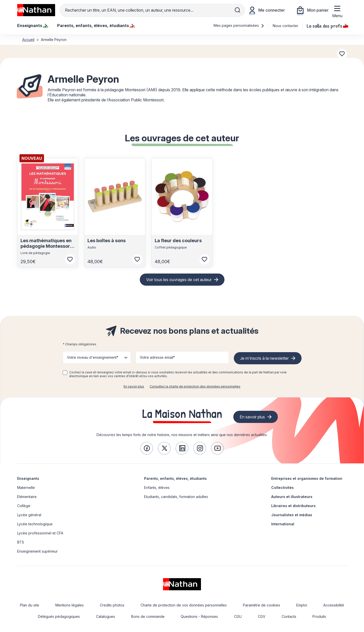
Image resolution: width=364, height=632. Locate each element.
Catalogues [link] (106, 616)
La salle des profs (327, 26)
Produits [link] (319, 616)
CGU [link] (238, 616)
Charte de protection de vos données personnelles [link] (184, 605)
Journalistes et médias (292, 515)
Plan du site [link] (30, 605)
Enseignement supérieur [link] (37, 551)
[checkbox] (65, 373)
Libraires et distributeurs (293, 506)
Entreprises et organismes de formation (307, 478)
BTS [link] (21, 542)
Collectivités (282, 488)
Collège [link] (24, 506)
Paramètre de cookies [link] (261, 605)
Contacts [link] (289, 616)
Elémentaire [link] (27, 497)
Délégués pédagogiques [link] (59, 616)
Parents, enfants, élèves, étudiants (175, 478)
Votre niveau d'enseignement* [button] (93, 357)
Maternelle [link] (26, 488)
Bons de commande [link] (148, 616)
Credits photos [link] (112, 605)
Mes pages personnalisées (239, 25)
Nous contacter (286, 26)
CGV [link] (262, 616)
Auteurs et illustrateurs (292, 497)
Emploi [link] (302, 605)
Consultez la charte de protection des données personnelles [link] (195, 386)
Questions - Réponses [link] (199, 616)
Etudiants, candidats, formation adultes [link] (176, 497)
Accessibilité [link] (334, 605)
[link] (147, 448)
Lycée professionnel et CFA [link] (40, 533)
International (283, 524)
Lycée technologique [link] (35, 524)
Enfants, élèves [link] (157, 488)
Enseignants (28, 478)
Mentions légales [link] (70, 605)
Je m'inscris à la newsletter (264, 358)
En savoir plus (134, 386)
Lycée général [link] (29, 515)
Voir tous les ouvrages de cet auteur (179, 280)
